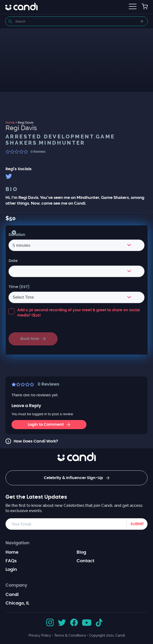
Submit (137, 524)
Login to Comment (49, 425)
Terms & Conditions (70, 635)
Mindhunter (62, 143)
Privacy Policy (40, 635)
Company (16, 585)
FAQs (11, 561)
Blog (81, 552)
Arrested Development (50, 137)
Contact (85, 561)
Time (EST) (19, 287)
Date (13, 261)
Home (12, 552)
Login (11, 570)
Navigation (17, 543)
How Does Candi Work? (36, 441)
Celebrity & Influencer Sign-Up (77, 478)
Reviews (38, 151)
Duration (17, 235)
